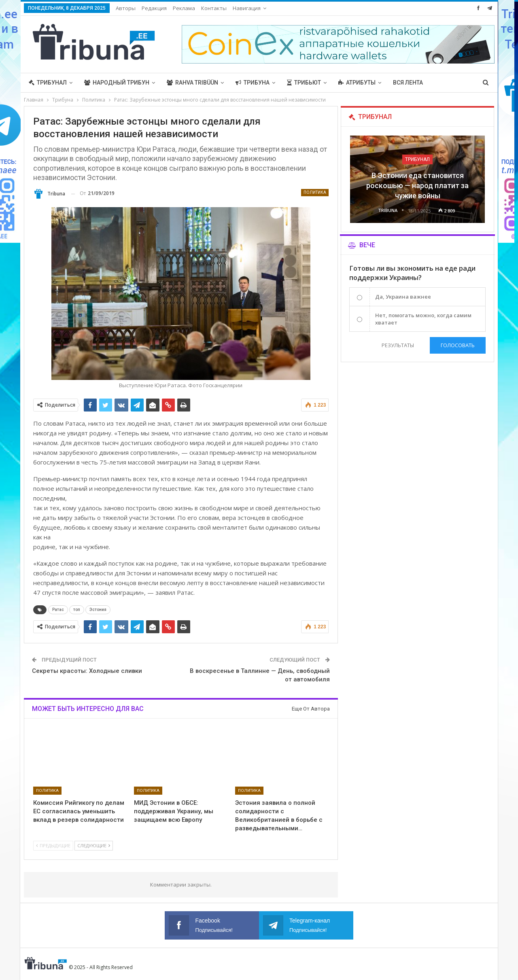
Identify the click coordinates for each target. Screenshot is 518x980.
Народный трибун (117, 83)
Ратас (58, 610)
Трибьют (304, 83)
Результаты (398, 345)
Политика (315, 192)
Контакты (214, 8)
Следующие (94, 845)
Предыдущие (53, 845)
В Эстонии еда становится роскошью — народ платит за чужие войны (417, 186)
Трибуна (253, 83)
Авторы (126, 8)
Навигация (247, 8)
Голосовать (458, 345)
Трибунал (48, 83)
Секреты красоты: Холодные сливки (87, 671)
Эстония (98, 610)
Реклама (184, 8)
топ (77, 610)
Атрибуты (357, 83)
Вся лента (408, 83)
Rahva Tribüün (192, 83)
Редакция (154, 8)
